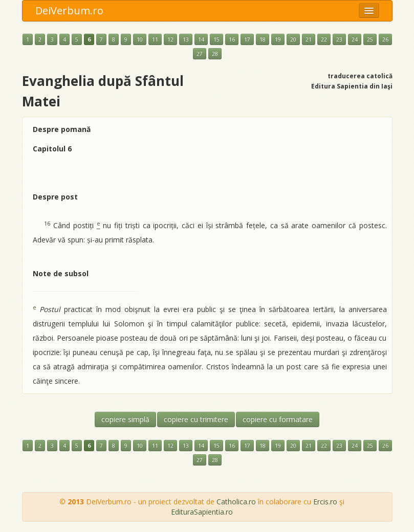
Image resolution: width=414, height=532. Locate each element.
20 (293, 39)
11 (155, 39)
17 (247, 39)
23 (339, 39)
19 (278, 39)
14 (201, 39)
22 (324, 39)
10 (140, 39)
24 (355, 39)
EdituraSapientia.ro (202, 512)
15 (216, 39)
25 (370, 39)
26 (385, 39)
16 (232, 39)
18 (263, 39)
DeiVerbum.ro (69, 10)
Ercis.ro (325, 502)
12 (170, 39)
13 (186, 39)
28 (215, 54)
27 (200, 54)
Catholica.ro (236, 502)
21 (309, 39)
